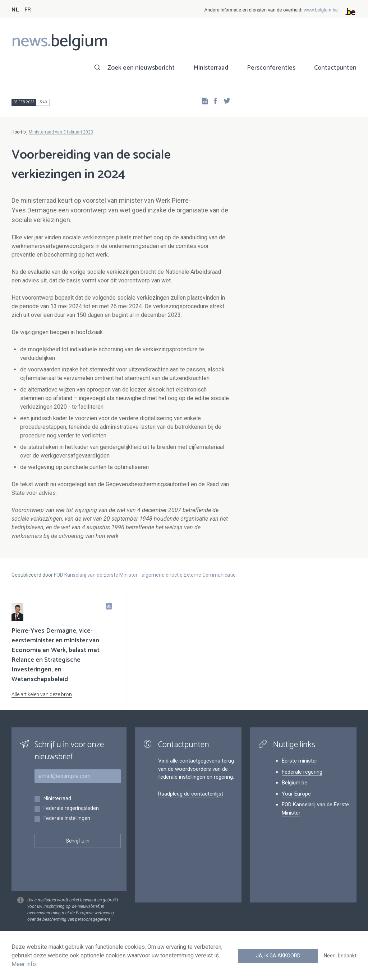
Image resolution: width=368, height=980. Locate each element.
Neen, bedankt (340, 956)
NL (15, 10)
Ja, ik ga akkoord (278, 956)
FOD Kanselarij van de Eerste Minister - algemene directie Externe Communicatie (145, 575)
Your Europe (296, 794)
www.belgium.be (321, 10)
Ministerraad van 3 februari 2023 (61, 132)
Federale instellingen (67, 819)
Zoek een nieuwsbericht (141, 68)
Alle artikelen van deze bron (42, 694)
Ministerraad (211, 68)
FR (28, 10)
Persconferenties (271, 68)
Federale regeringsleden (71, 809)
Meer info (24, 964)
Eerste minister (300, 761)
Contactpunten (335, 68)
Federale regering (302, 772)
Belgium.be (295, 783)
